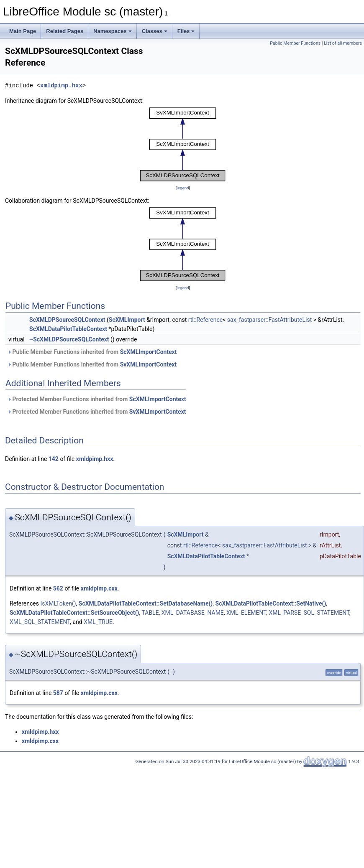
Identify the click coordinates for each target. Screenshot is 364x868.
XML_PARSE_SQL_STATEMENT (309, 613)
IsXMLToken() (58, 603)
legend (183, 188)
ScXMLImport (127, 320)
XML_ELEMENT (246, 613)
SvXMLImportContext (149, 364)
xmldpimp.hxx (61, 85)
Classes (155, 31)
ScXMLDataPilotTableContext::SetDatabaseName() (146, 603)
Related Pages (65, 31)
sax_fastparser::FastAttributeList (269, 320)
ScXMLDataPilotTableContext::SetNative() (271, 603)
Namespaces (113, 31)
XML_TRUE (98, 622)
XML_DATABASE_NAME (193, 613)
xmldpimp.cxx (99, 588)
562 (58, 588)
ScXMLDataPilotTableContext (68, 329)
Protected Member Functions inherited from (97, 399)
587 (58, 693)
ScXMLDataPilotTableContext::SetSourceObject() (74, 613)
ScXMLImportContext (149, 352)
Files (186, 31)
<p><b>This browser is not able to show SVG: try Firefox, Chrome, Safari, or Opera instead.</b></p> (183, 144)
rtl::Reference (206, 320)
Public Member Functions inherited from (92, 352)
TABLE (150, 613)
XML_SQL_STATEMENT (40, 622)
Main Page (23, 31)
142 (54, 459)
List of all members (343, 43)
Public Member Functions (295, 43)
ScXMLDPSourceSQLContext (67, 320)
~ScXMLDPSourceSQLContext (69, 339)
